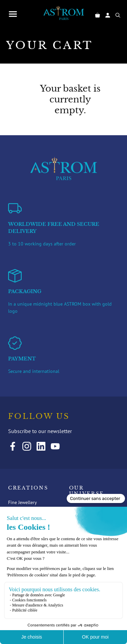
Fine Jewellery (23, 502)
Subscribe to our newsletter (40, 431)
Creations (28, 488)
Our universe (87, 491)
